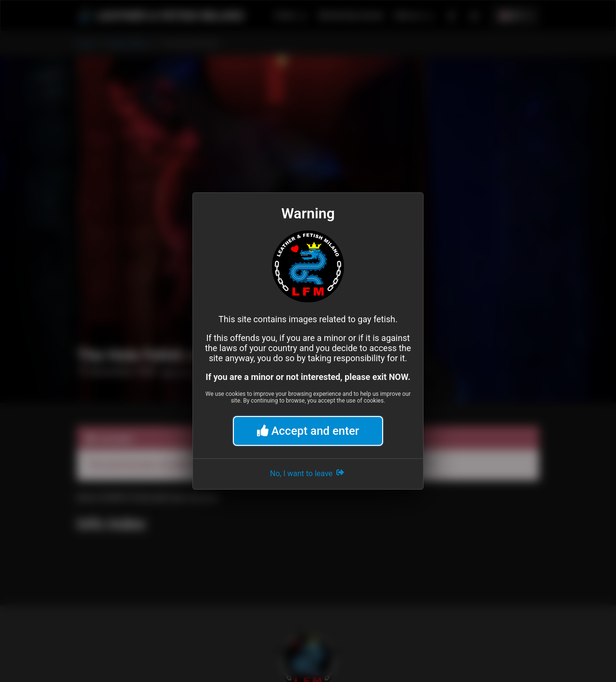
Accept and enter (308, 431)
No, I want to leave (308, 472)
